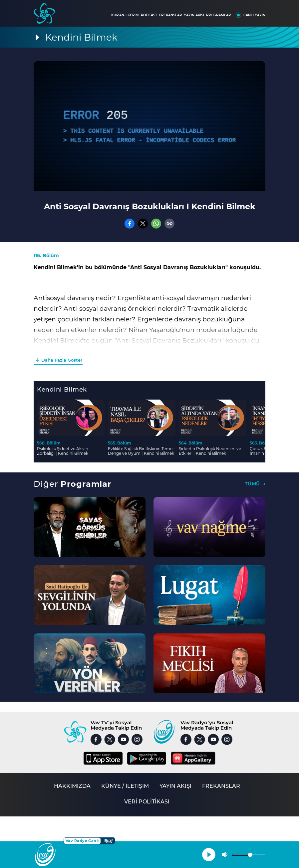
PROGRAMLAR (218, 15)
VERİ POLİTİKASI (147, 802)
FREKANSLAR (170, 15)
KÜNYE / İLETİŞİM (125, 786)
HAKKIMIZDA (72, 786)
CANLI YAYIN (254, 15)
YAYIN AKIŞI (194, 15)
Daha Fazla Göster (62, 360)
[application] (149, 126)
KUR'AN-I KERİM (125, 15)
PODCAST (149, 15)
